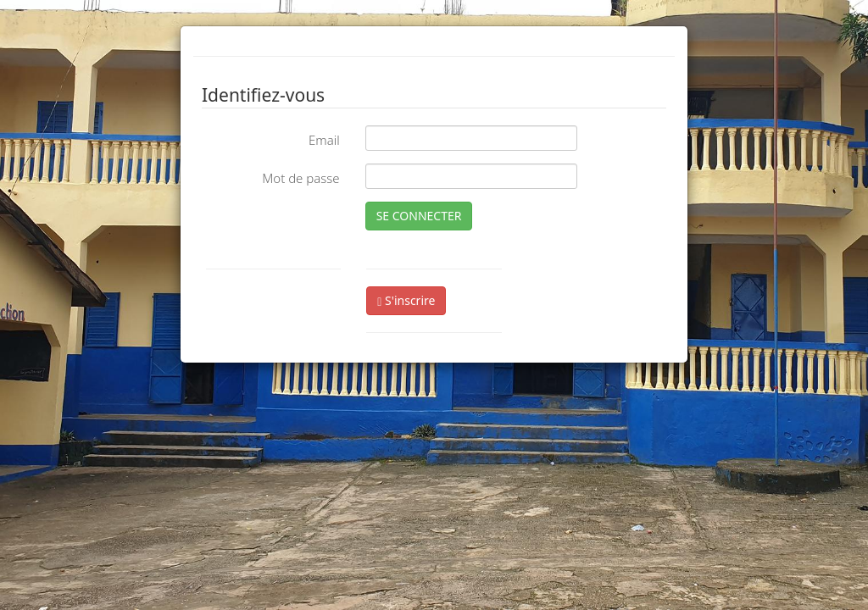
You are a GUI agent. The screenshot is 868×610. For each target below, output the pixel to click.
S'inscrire (406, 300)
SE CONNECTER (419, 216)
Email (324, 140)
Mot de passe (300, 178)
